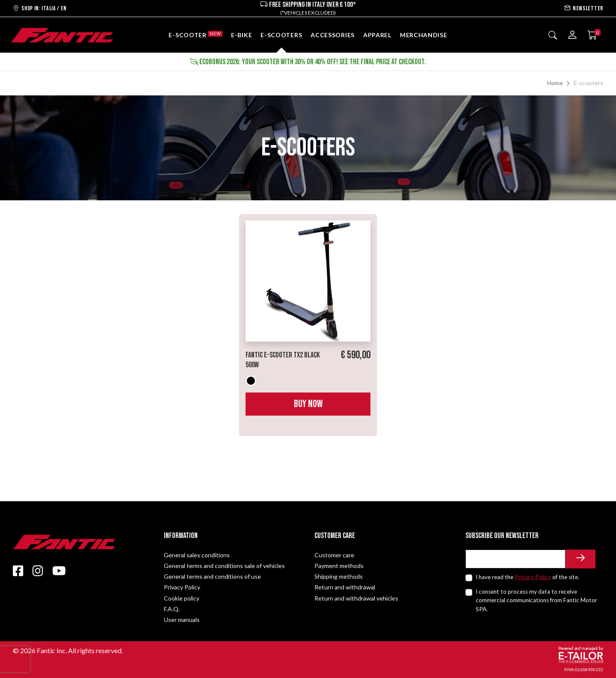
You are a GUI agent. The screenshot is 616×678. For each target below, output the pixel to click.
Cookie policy (182, 598)
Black (251, 381)
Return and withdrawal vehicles (356, 598)
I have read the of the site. (527, 577)
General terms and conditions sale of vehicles (224, 566)
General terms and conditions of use (212, 576)
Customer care (334, 555)
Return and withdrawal (345, 587)
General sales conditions (197, 555)
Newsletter (584, 8)
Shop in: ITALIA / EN (40, 8)
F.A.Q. (172, 609)
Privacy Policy (182, 587)
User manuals (182, 620)
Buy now (308, 404)
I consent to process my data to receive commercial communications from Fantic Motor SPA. (536, 600)
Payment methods (339, 566)
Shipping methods (339, 576)
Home (555, 83)
